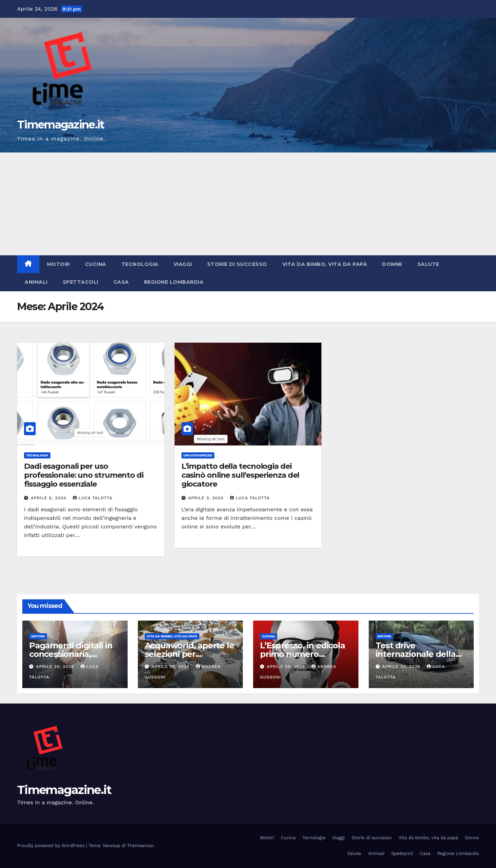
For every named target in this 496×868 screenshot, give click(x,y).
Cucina (96, 264)
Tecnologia (140, 264)
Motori (58, 264)
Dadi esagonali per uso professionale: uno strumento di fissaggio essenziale (84, 475)
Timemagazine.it (61, 125)
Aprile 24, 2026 (56, 667)
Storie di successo (237, 264)
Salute (428, 264)
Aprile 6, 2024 (49, 498)
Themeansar (140, 846)
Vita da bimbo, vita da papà (325, 264)
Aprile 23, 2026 (402, 667)
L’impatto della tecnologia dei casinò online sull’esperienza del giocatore (240, 475)
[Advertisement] (248, 204)
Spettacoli (81, 282)
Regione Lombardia (174, 282)
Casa (121, 282)
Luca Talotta (93, 498)
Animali (36, 282)
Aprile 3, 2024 (207, 498)
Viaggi (183, 264)
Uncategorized (198, 455)
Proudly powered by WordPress (52, 846)
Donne (392, 264)
